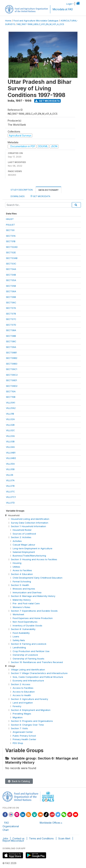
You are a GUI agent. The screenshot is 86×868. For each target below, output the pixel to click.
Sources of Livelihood (24, 534)
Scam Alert (64, 838)
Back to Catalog (19, 781)
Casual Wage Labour (24, 545)
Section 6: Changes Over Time (27, 725)
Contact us (18, 838)
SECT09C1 (12, 369)
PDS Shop (18, 743)
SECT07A (11, 308)
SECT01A (11, 236)
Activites (17, 541)
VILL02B (10, 425)
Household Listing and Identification (30, 519)
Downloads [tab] (18, 196)
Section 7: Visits (19, 728)
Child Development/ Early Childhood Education (38, 578)
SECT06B (11, 297)
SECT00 (10, 230)
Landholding (19, 647)
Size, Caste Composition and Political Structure (38, 677)
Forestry (17, 706)
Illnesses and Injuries (24, 589)
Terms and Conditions (41, 838)
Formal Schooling (22, 581)
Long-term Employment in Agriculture (32, 548)
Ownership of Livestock (25, 655)
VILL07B (10, 486)
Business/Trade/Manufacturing (29, 556)
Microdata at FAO (63, 9)
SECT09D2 (12, 386)
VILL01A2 (11, 408)
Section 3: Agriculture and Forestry (29, 699)
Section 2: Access (21, 684)
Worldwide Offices (50, 823)
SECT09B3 (12, 364)
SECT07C (11, 319)
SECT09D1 (11, 380)
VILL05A (10, 464)
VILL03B (10, 441)
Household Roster (22, 530)
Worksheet (18, 614)
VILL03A (10, 436)
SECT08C (11, 341)
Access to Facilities (23, 688)
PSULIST (10, 225)
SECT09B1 (11, 353)
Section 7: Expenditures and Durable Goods (34, 611)
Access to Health (22, 695)
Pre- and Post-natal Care (26, 603)
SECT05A (11, 280)
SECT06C (11, 302)
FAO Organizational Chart (11, 826)
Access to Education (24, 692)
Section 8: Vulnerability (23, 629)
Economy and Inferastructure (28, 681)
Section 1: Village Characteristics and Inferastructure (39, 673)
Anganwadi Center (23, 732)
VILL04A (10, 447)
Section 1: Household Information (28, 526)
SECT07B (11, 314)
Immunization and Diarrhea (27, 592)
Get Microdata (48, 101)
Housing (17, 563)
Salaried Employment (24, 552)
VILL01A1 (11, 403)
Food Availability (21, 633)
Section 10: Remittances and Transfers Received (37, 662)
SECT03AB (12, 258)
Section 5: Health (20, 585)
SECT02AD (12, 247)
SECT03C (11, 264)
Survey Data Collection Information (30, 523)
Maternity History (22, 600)
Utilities (16, 567)
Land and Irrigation (23, 703)
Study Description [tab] (22, 190)
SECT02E (11, 252)
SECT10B (11, 397)
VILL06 (10, 475)
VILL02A (10, 419)
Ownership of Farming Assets (28, 659)
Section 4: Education (22, 574)
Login (69, 4)
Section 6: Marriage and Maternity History (33, 596)
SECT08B (11, 336)
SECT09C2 (12, 375)
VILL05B (10, 469)
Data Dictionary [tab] (48, 190)
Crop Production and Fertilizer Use (31, 651)
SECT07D (11, 325)
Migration (18, 717)
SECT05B (11, 286)
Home (8, 21)
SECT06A (11, 291)
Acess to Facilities (22, 570)
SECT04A (11, 269)
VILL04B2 (11, 458)
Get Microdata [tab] (40, 196)
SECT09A (11, 347)
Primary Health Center (24, 739)
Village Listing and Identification (28, 670)
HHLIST (10, 219)
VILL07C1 (11, 497)
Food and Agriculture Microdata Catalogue (36, 21)
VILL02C (10, 430)
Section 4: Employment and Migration (31, 710)
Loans (16, 636)
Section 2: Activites (21, 537)
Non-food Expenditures (25, 622)
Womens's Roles (21, 607)
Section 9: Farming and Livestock (29, 644)
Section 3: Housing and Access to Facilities (34, 559)
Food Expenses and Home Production (33, 618)
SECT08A (11, 330)
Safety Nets (19, 640)
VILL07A (10, 480)
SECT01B (11, 241)
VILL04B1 (11, 453)
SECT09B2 (12, 358)
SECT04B (11, 275)
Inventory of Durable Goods (27, 626)
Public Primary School (24, 736)
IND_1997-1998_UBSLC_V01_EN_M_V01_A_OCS (41, 24)
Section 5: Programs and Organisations (32, 721)
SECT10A (11, 391)
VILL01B (10, 414)
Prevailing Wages (22, 714)
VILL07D (10, 503)
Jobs (5, 838)
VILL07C (10, 491)
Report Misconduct (13, 841)
